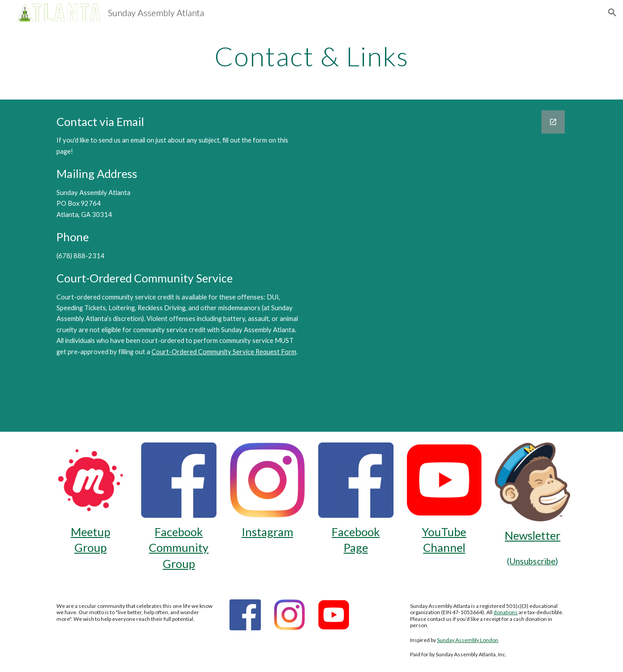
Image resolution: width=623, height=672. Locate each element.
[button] (612, 13)
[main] (311, 56)
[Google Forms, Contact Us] (444, 266)
